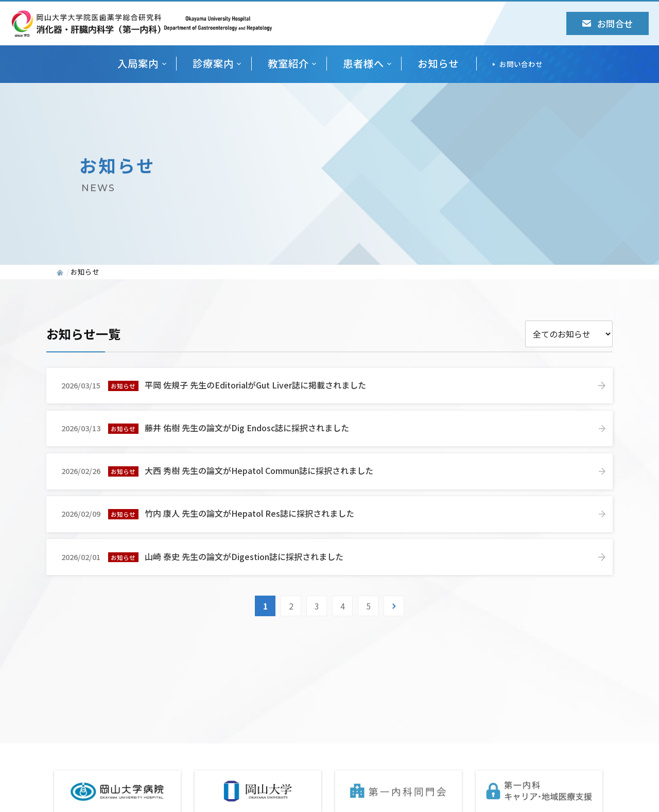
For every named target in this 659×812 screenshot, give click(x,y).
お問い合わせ (521, 64)
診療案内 (213, 64)
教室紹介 (288, 64)
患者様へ (363, 64)
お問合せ (608, 23)
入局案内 (138, 64)
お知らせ (438, 64)
